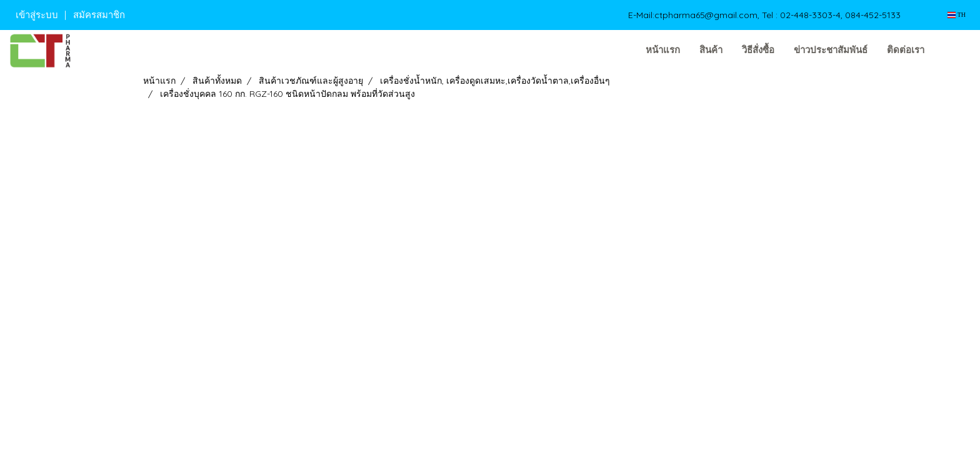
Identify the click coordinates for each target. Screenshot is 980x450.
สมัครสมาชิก (99, 15)
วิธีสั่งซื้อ (758, 50)
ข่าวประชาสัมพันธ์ (831, 50)
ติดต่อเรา (906, 50)
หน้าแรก (663, 50)
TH (957, 15)
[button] (953, 51)
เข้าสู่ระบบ (37, 15)
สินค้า (711, 50)
